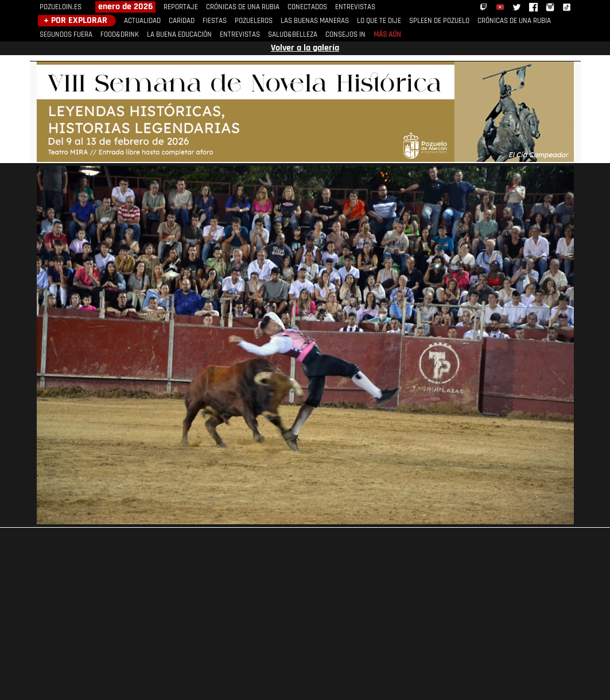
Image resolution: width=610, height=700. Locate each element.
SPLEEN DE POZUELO (439, 21)
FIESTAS (215, 21)
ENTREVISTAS (355, 7)
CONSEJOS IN (345, 35)
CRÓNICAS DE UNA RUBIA (243, 7)
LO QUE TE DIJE (379, 21)
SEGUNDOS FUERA (66, 35)
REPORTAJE (181, 7)
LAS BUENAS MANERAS (315, 21)
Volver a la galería (305, 48)
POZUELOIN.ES (61, 7)
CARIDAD (182, 21)
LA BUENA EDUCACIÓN (179, 35)
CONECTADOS (307, 7)
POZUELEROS (254, 21)
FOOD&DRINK (120, 35)
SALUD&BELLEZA (293, 35)
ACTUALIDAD (142, 21)
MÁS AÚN (387, 35)
